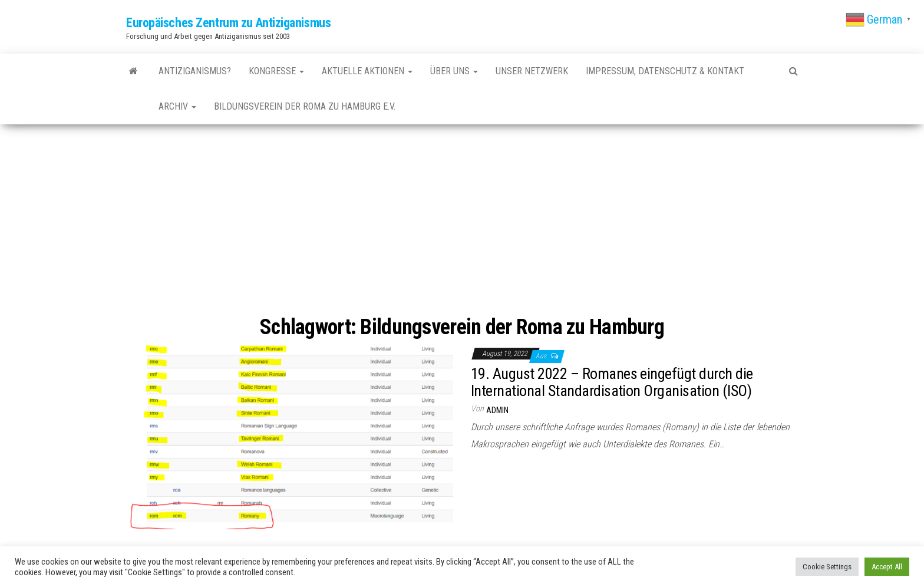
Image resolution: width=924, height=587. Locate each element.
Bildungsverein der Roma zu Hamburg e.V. (305, 106)
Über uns (454, 71)
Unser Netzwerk (532, 71)
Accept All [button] (887, 567)
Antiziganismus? (195, 71)
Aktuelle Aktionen (367, 71)
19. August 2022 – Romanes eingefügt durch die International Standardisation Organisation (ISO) (612, 382)
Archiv (177, 106)
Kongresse (276, 71)
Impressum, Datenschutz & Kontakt (665, 71)
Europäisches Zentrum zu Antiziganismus (228, 23)
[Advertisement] (462, 222)
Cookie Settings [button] (827, 567)
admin (497, 410)
